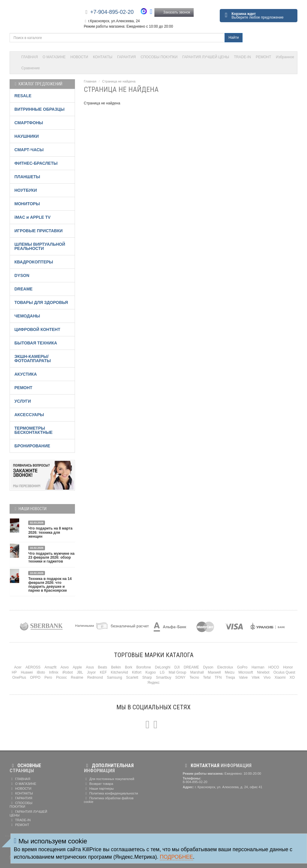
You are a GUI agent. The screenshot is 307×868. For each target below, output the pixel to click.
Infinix (54, 672)
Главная (90, 81)
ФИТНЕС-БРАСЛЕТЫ (36, 163)
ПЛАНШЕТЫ (27, 177)
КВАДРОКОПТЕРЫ (34, 262)
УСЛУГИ (23, 401)
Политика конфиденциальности (111, 793)
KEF (103, 672)
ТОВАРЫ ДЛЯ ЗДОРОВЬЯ (41, 302)
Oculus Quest (284, 672)
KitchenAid (119, 672)
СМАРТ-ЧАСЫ (29, 150)
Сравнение (31, 68)
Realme (77, 677)
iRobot (68, 672)
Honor (288, 667)
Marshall (197, 672)
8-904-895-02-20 (195, 782)
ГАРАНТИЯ (127, 57)
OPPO (35, 677)
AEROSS (33, 667)
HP (14, 672)
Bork (129, 667)
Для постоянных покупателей (109, 779)
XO (292, 677)
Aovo (65, 667)
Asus (90, 667)
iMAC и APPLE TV (33, 217)
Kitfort (137, 672)
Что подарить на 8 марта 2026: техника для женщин (50, 532)
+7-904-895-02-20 (112, 12)
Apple (77, 667)
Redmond (95, 677)
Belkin (116, 667)
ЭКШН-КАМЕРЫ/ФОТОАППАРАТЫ (33, 359)
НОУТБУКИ (26, 190)
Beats (103, 667)
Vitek (255, 677)
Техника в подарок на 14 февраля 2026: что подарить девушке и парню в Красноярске (50, 585)
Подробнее (176, 857)
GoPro (242, 667)
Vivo (267, 677)
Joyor (91, 672)
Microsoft (246, 672)
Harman (258, 667)
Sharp (147, 677)
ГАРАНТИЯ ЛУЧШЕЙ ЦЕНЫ (206, 57)
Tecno (194, 677)
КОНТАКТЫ (103, 57)
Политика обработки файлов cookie (109, 800)
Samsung (114, 677)
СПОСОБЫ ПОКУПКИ (159, 57)
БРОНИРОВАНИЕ (32, 446)
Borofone (144, 667)
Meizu (230, 672)
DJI (177, 667)
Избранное (285, 57)
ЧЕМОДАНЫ (27, 316)
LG (162, 672)
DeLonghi (163, 667)
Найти (234, 38)
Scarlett (132, 677)
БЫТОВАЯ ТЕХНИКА (36, 343)
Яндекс (153, 683)
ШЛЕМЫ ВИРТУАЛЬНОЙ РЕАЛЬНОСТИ (40, 246)
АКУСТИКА (26, 374)
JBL (80, 672)
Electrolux (225, 667)
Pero (48, 677)
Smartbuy (164, 677)
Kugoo (151, 672)
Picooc (61, 677)
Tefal (207, 677)
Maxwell (214, 672)
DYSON (22, 275)
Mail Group (177, 672)
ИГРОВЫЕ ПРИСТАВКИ (39, 231)
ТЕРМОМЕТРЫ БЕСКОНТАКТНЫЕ (33, 430)
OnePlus (19, 677)
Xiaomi (280, 677)
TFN (218, 677)
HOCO (274, 667)
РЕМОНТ (263, 57)
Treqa (230, 677)
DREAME (24, 289)
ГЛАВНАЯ (30, 57)
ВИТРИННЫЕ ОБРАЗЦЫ (39, 109)
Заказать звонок (174, 12)
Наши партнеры (99, 788)
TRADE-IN (242, 57)
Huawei (27, 672)
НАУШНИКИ (27, 136)
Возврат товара (99, 784)
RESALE (23, 96)
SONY (180, 677)
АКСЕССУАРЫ (29, 415)
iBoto (41, 672)
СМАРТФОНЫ (29, 123)
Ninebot (263, 672)
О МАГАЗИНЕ (54, 57)
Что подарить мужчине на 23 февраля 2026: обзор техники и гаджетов (51, 557)
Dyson (208, 667)
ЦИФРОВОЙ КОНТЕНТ (37, 329)
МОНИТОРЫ (27, 204)
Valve (243, 677)
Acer (18, 667)
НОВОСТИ (79, 57)
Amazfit (50, 667)
